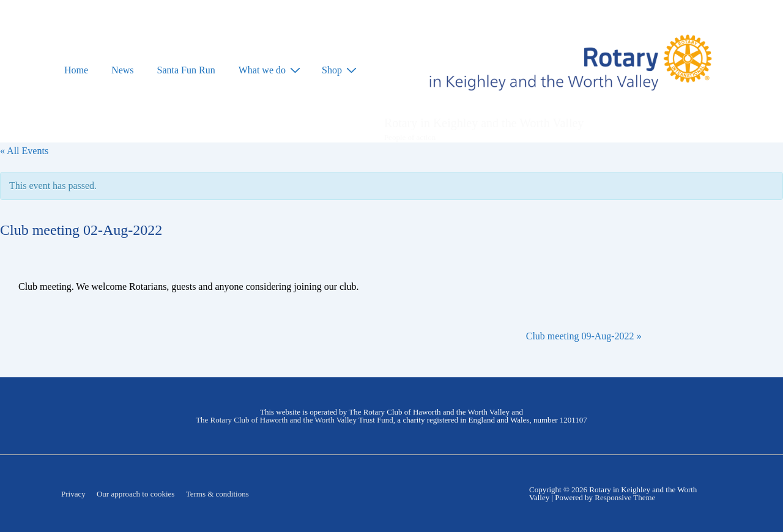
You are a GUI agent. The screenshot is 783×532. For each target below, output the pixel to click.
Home (76, 70)
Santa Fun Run (186, 70)
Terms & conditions (217, 494)
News (122, 70)
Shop (341, 70)
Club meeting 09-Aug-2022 (584, 336)
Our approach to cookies (135, 494)
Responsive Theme (625, 497)
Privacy (73, 494)
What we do (271, 70)
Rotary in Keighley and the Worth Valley (484, 123)
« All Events (24, 151)
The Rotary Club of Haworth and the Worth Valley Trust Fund (295, 420)
